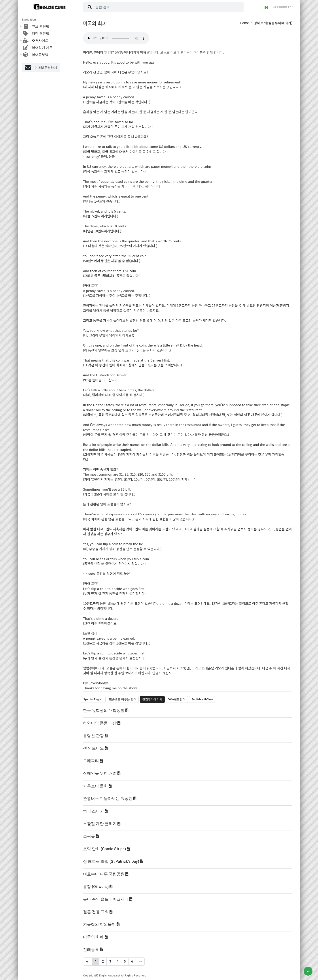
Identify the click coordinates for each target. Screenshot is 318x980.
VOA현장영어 (177, 699)
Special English (93, 699)
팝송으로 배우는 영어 (123, 699)
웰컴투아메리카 (152, 699)
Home (244, 23)
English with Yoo (202, 699)
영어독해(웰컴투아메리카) (273, 23)
